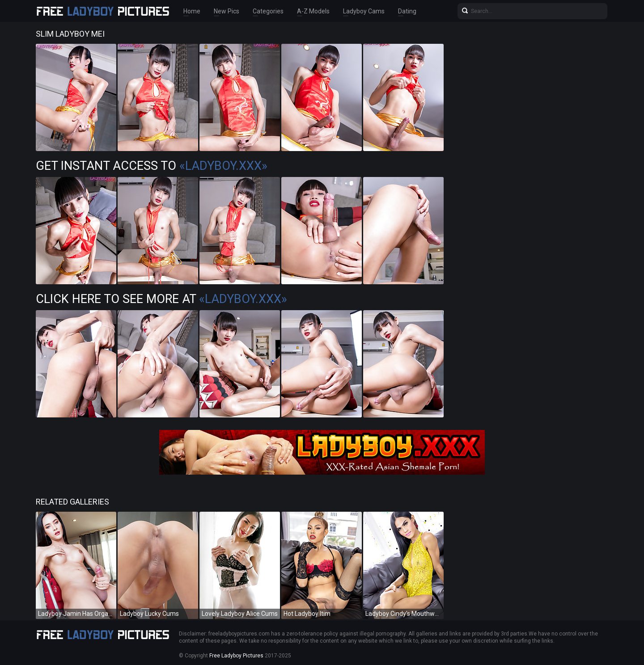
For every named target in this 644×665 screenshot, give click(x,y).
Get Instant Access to (152, 166)
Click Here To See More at (161, 299)
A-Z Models (313, 11)
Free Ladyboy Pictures (236, 656)
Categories (268, 11)
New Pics (227, 11)
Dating (407, 11)
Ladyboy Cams (364, 11)
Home (192, 11)
